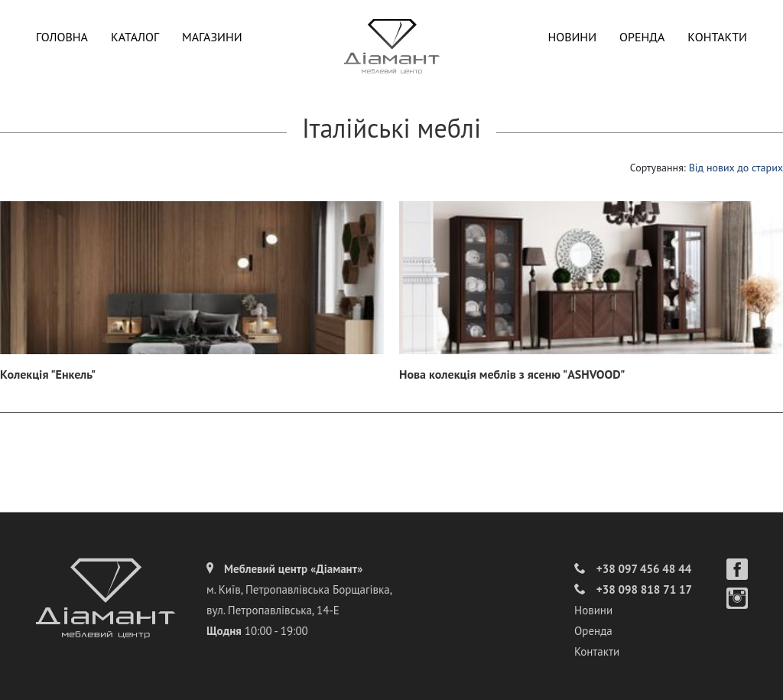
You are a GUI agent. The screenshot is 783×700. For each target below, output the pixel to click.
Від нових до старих (736, 168)
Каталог (135, 37)
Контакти (717, 37)
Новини (572, 37)
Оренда (642, 37)
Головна (62, 37)
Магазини (212, 37)
